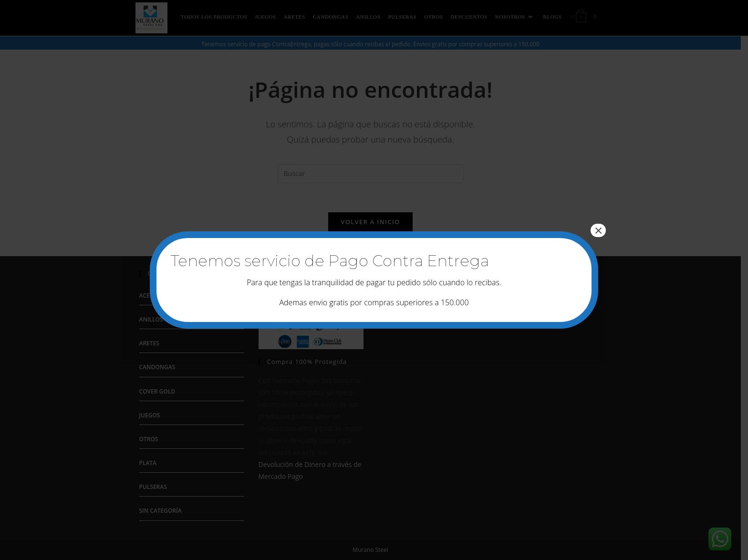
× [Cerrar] (598, 230)
